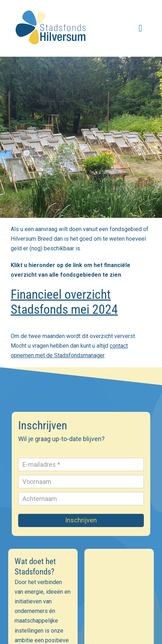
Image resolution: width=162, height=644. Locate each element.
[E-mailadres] (81, 464)
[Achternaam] (81, 499)
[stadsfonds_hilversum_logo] (52, 8)
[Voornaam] (81, 482)
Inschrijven (81, 520)
